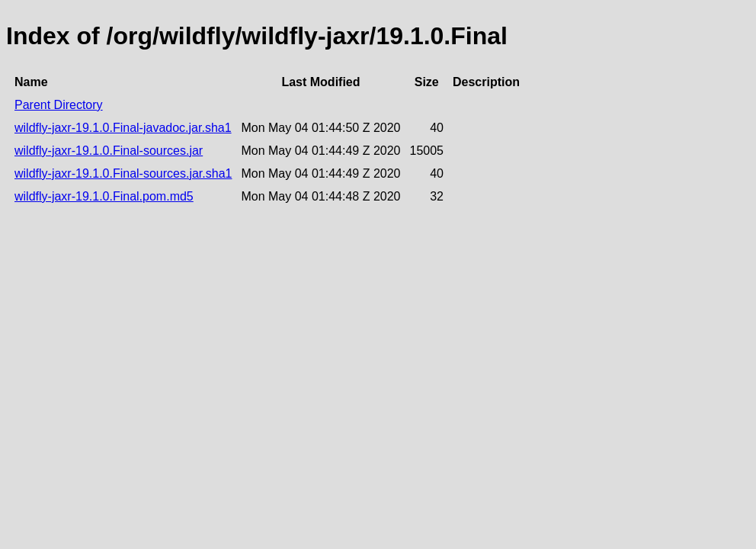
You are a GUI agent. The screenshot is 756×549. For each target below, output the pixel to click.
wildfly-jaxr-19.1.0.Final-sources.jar (109, 151)
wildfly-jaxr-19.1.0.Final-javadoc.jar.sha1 (123, 128)
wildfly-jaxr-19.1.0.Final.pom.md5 (104, 196)
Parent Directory (59, 105)
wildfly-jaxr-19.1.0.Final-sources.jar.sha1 (123, 173)
